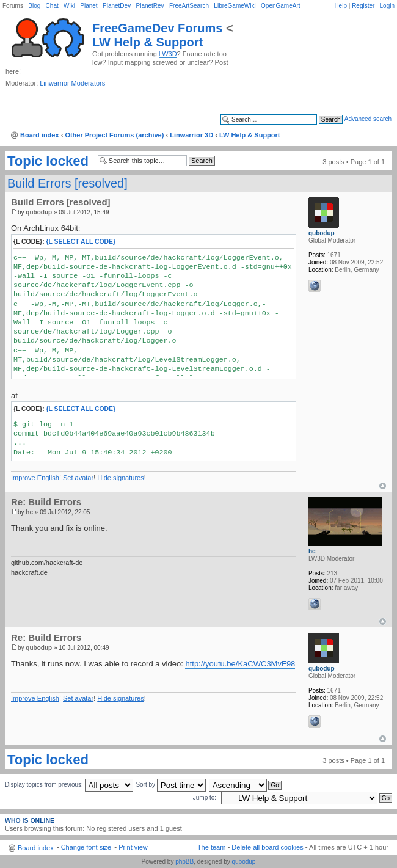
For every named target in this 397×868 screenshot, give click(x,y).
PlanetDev (117, 6)
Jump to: (205, 797)
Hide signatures (120, 478)
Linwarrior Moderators (72, 83)
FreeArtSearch (189, 6)
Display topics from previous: (69, 785)
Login (387, 6)
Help (341, 6)
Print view (133, 847)
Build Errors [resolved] (67, 183)
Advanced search (368, 119)
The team (211, 847)
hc (29, 512)
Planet (89, 6)
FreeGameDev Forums (157, 28)
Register (363, 6)
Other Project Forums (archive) (114, 135)
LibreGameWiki (235, 6)
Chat (52, 6)
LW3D (168, 54)
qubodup (39, 212)
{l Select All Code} (81, 242)
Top (383, 486)
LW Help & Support (148, 42)
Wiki (69, 6)
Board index (40, 135)
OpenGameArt (280, 6)
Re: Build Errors (46, 502)
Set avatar (78, 478)
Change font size (86, 847)
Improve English (35, 478)
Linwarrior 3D (191, 135)
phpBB (184, 862)
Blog (34, 6)
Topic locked (48, 161)
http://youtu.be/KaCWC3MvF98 (240, 664)
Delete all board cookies (267, 847)
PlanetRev (150, 6)
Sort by (170, 785)
